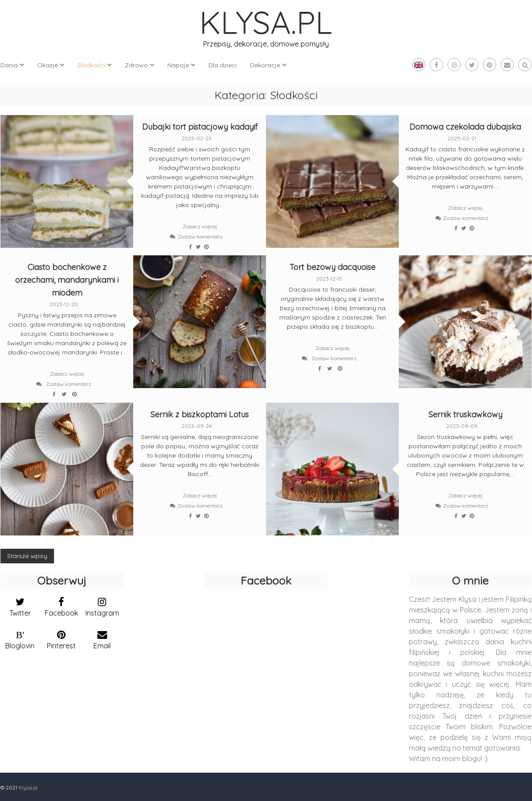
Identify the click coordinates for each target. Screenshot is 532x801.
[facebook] (61, 605)
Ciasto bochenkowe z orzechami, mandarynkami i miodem (67, 280)
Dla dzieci (223, 65)
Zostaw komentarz (200, 237)
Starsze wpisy (27, 556)
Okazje (48, 65)
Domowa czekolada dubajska (465, 127)
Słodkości (91, 65)
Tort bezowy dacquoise (332, 267)
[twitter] (20, 605)
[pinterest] (61, 638)
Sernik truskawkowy (465, 414)
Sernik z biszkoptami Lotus (200, 414)
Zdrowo (136, 65)
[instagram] (102, 605)
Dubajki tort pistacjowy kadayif (200, 127)
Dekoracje (265, 65)
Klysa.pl (28, 788)
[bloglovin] (20, 638)
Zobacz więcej (200, 226)
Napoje (178, 65)
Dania (9, 65)
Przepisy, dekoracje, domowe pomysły (266, 44)
